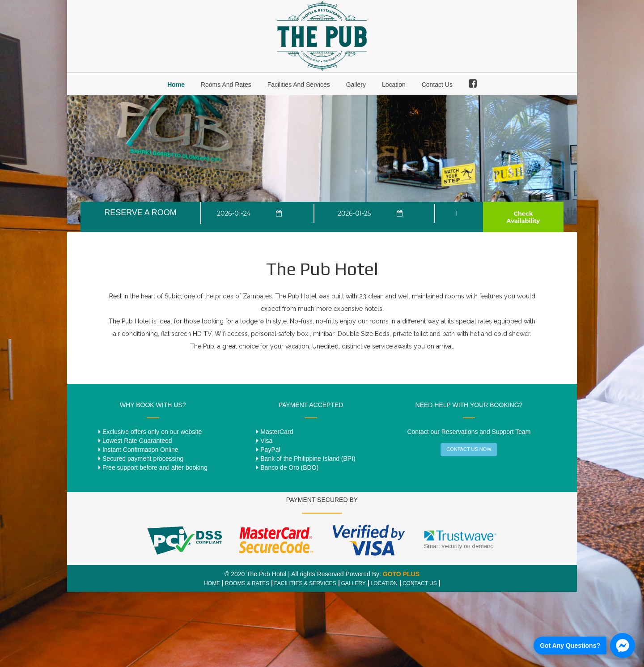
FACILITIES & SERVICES (305, 583)
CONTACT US (420, 583)
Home (176, 85)
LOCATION (384, 583)
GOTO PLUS (401, 574)
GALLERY (354, 583)
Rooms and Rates (226, 85)
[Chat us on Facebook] (584, 646)
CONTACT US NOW (469, 449)
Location (394, 85)
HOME (212, 583)
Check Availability (523, 217)
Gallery (356, 85)
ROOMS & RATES (247, 583)
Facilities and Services (299, 85)
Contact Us (437, 85)
